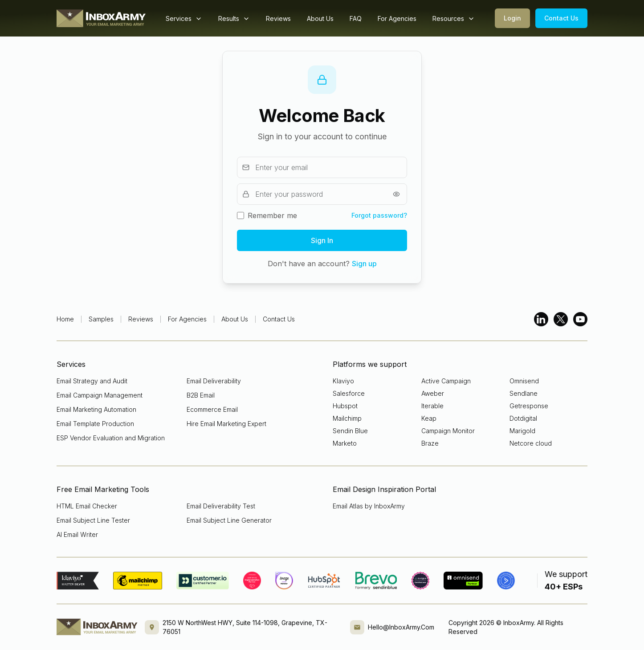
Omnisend (524, 381)
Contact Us (561, 18)
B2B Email (201, 395)
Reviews (278, 18)
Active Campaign (446, 381)
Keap (429, 418)
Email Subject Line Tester (93, 520)
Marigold (522, 431)
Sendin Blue (350, 431)
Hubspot (345, 406)
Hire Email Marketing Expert (226, 424)
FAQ (356, 18)
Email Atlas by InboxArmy (369, 506)
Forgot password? (379, 215)
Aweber (433, 393)
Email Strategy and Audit (92, 381)
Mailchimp (347, 418)
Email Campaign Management (100, 395)
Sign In (322, 240)
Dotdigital (523, 418)
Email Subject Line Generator (229, 520)
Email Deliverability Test (221, 506)
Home (65, 319)
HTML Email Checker (87, 506)
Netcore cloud (531, 443)
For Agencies (397, 18)
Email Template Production (95, 424)
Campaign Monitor (448, 431)
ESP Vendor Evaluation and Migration (111, 438)
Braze (430, 443)
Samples (101, 319)
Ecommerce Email (212, 409)
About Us (320, 18)
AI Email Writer (77, 534)
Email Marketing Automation (96, 409)
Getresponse (529, 406)
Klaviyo (343, 381)
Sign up (364, 264)
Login (512, 18)
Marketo (345, 443)
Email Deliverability (214, 381)
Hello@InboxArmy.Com (401, 627)
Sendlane (524, 393)
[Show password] (396, 194)
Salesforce (349, 393)
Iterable (432, 406)
